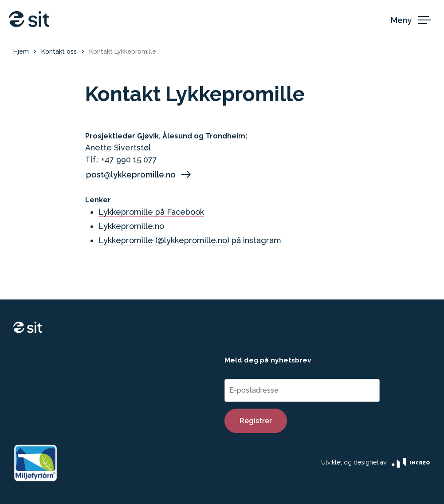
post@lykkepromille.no (139, 175)
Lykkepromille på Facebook (151, 212)
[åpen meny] (413, 20)
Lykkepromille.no (131, 226)
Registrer (256, 421)
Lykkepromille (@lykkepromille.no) (164, 240)
